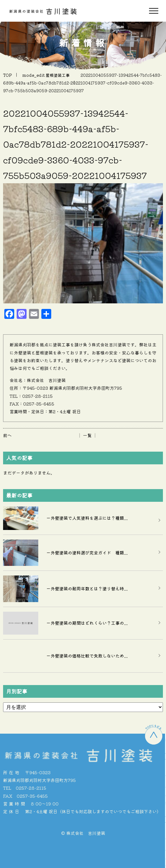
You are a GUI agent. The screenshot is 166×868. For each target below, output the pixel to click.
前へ (7, 435)
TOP (8, 75)
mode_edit (46, 75)
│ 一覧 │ (87, 435)
